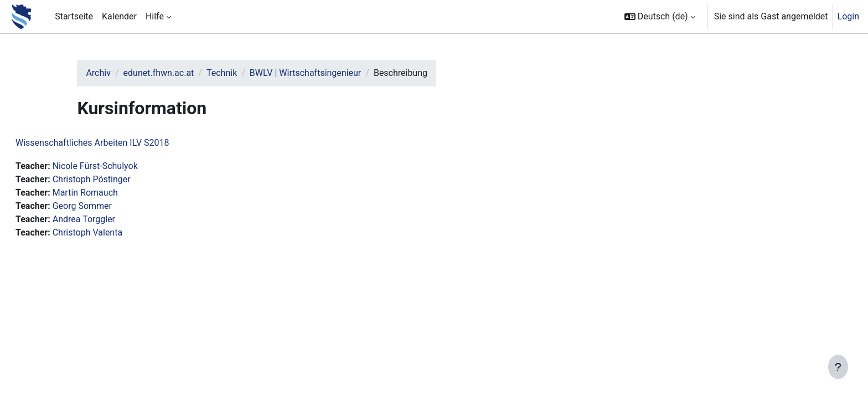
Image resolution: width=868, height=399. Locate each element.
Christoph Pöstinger (118, 179)
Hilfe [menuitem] (155, 16)
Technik (244, 73)
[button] (660, 17)
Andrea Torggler (110, 219)
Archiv (121, 73)
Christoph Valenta (114, 232)
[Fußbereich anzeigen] (838, 367)
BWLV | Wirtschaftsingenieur (328, 73)
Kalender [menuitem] (119, 16)
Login (848, 16)
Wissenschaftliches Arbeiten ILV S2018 (119, 143)
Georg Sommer (109, 206)
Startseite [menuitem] (74, 16)
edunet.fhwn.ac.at (181, 73)
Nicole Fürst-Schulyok (122, 166)
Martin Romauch (112, 193)
